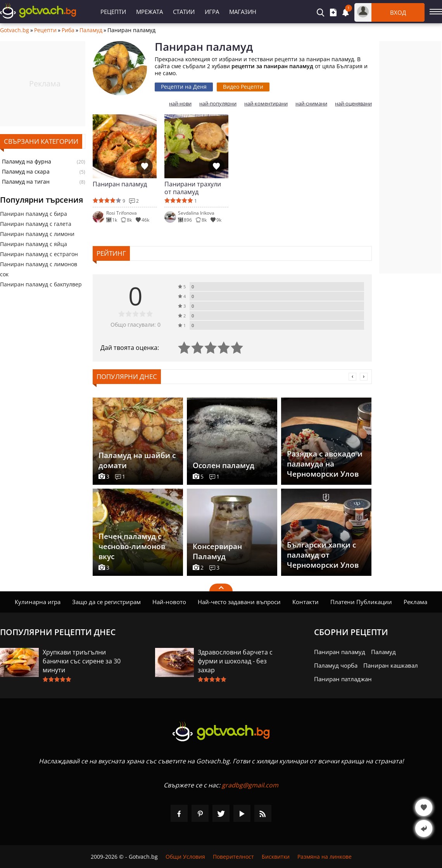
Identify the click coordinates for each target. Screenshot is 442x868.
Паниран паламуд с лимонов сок (39, 269)
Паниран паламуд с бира (34, 214)
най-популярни (218, 104)
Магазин (243, 12)
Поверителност (233, 857)
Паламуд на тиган (26, 182)
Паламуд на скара (26, 172)
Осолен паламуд (224, 465)
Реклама (415, 602)
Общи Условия (185, 857)
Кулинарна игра (38, 602)
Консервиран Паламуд (217, 551)
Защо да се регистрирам (106, 602)
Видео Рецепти (243, 87)
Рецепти (113, 12)
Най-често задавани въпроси (239, 602)
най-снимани (311, 104)
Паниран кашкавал (391, 665)
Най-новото (169, 602)
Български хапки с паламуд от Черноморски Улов (323, 555)
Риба (68, 30)
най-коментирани (266, 104)
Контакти (306, 602)
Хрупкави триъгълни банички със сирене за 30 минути (82, 661)
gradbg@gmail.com (250, 785)
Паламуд (91, 30)
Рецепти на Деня (184, 87)
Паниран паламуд (120, 184)
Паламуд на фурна (27, 162)
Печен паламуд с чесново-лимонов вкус (132, 546)
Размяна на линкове (325, 857)
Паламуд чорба (336, 665)
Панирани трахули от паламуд (193, 188)
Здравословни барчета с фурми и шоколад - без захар (235, 661)
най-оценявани (353, 104)
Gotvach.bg (15, 30)
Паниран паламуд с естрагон (39, 254)
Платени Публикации (361, 602)
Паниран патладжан (343, 679)
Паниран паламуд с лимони (37, 234)
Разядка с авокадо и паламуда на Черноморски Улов (325, 464)
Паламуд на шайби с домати (137, 460)
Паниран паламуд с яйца (34, 244)
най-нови (180, 104)
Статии (184, 12)
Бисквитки (276, 857)
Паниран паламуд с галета (36, 224)
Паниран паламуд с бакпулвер (41, 284)
